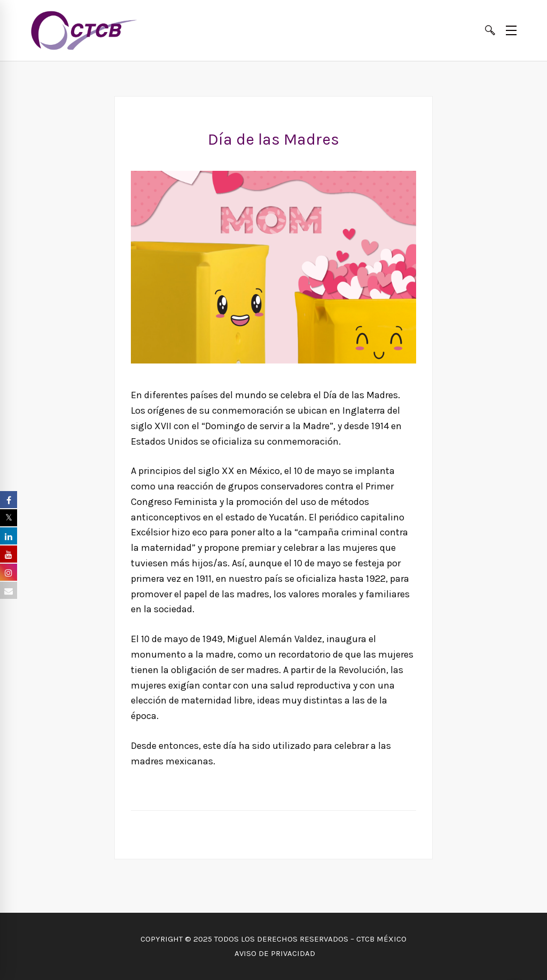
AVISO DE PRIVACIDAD (274, 953)
